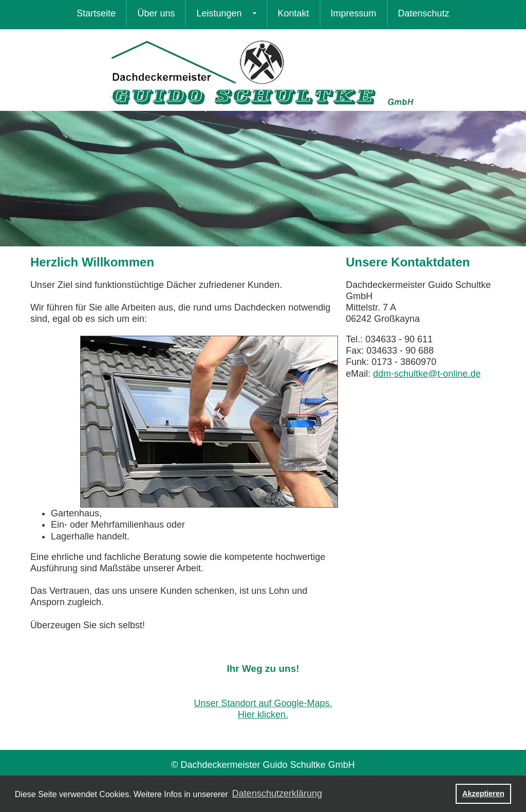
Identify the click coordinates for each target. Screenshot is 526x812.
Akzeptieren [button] (483, 794)
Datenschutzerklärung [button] (277, 794)
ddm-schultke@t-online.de (427, 374)
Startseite (96, 13)
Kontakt (294, 13)
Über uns (156, 13)
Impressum (354, 13)
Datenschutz (424, 13)
